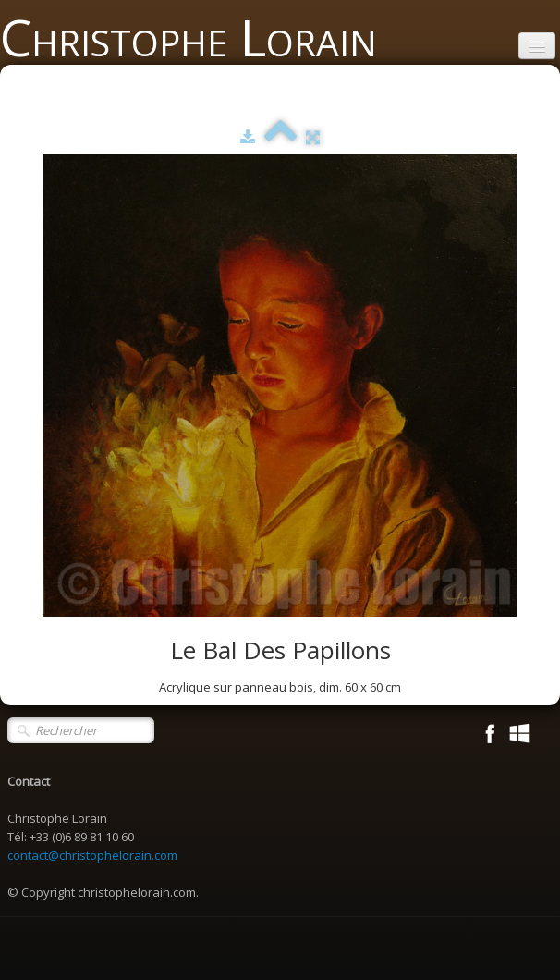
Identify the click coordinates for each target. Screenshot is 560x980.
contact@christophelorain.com (92, 855)
